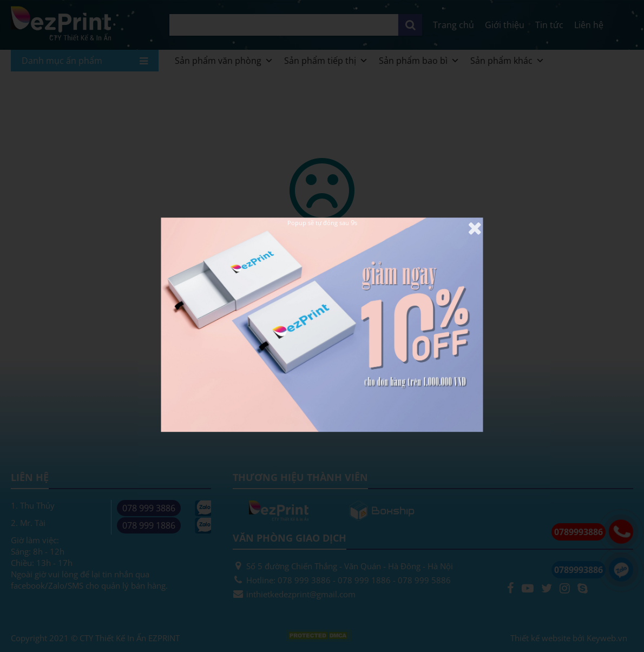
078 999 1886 (149, 525)
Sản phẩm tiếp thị (326, 61)
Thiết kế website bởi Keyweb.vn (569, 638)
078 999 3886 (149, 508)
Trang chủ (454, 25)
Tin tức (549, 25)
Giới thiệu (505, 25)
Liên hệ (589, 25)
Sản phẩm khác (507, 61)
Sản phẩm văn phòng (224, 61)
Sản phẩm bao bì (419, 61)
